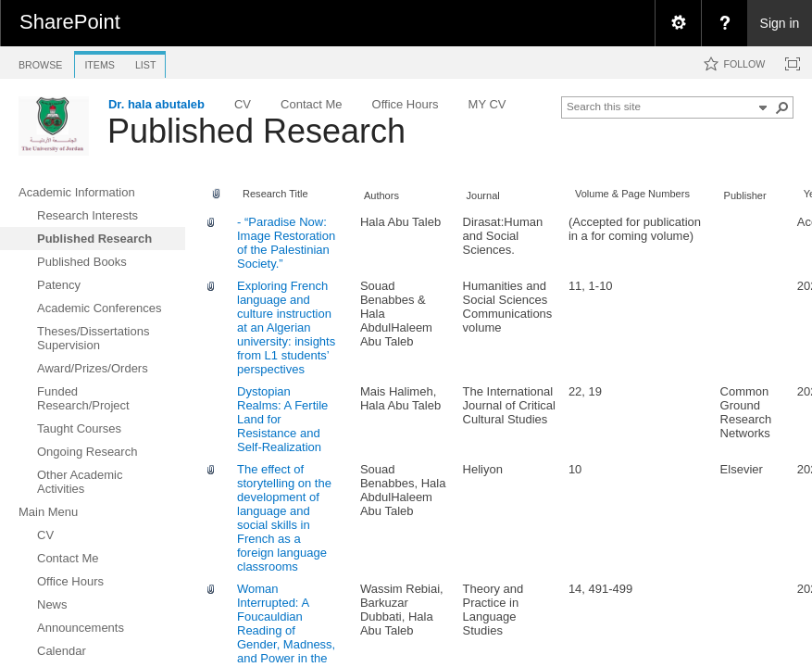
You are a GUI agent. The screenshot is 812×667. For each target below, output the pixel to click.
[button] (782, 107)
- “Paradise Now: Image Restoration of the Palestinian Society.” (286, 243)
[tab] (40, 62)
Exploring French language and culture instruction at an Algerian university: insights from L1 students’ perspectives (286, 327)
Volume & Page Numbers (632, 194)
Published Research (256, 131)
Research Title (275, 194)
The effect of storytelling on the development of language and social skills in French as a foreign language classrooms (284, 518)
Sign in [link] (780, 23)
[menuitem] (678, 23)
